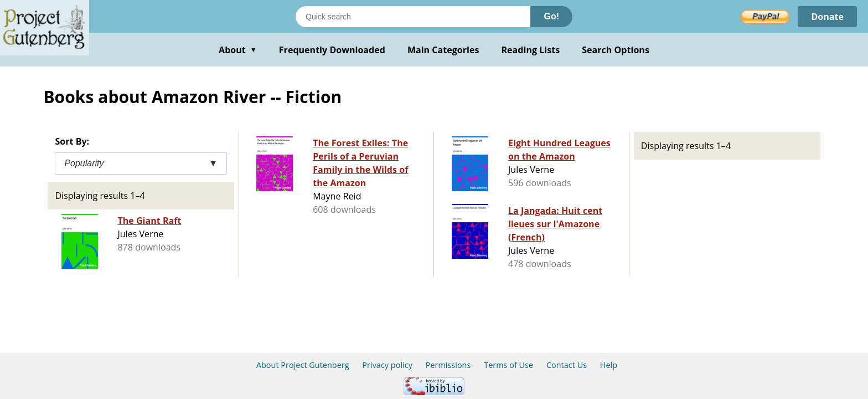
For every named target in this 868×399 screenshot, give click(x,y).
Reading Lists (531, 50)
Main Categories (443, 50)
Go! (551, 16)
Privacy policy (387, 365)
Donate (827, 17)
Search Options (616, 50)
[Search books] (413, 17)
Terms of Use (508, 365)
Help (609, 365)
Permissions (448, 365)
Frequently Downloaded (332, 50)
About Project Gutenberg (303, 365)
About (238, 50)
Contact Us (567, 365)
